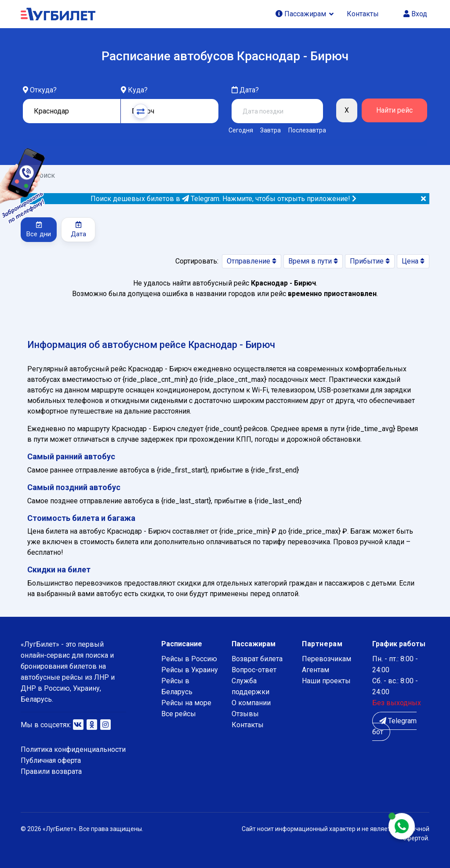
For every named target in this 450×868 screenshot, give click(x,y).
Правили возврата (51, 771)
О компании (251, 703)
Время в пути (313, 261)
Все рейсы (179, 714)
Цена (413, 261)
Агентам (316, 670)
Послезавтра (307, 130)
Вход (415, 14)
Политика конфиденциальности (73, 749)
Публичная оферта (51, 760)
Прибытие (370, 261)
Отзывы (245, 714)
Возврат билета (257, 659)
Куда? (138, 90)
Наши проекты (326, 681)
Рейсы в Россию (189, 659)
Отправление (252, 261)
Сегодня (241, 130)
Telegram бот (394, 726)
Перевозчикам (327, 659)
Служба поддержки (250, 686)
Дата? (245, 90)
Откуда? (43, 90)
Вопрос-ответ (254, 670)
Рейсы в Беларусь (177, 686)
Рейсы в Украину (190, 670)
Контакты (363, 14)
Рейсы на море (186, 703)
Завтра (270, 130)
